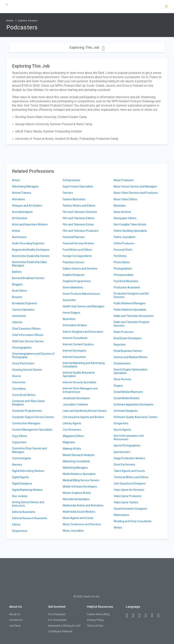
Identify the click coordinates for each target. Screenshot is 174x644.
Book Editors (20, 291)
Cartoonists (19, 316)
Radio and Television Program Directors (132, 324)
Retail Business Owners (128, 351)
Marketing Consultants (76, 461)
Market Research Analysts (79, 455)
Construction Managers (26, 423)
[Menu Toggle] (7, 4)
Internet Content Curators (78, 344)
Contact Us (16, 620)
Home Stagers (71, 313)
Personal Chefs (123, 250)
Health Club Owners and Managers (84, 306)
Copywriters (19, 442)
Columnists (19, 382)
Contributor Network (60, 631)
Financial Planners (74, 237)
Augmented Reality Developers (31, 250)
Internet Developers (75, 351)
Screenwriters (122, 363)
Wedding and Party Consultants (133, 521)
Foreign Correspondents (77, 256)
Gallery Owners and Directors (80, 269)
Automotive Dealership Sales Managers (29, 264)
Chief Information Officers (28, 335)
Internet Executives (74, 357)
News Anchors (122, 212)
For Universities (57, 620)
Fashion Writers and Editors (79, 206)
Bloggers (17, 284)
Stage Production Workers (129, 458)
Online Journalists (124, 237)
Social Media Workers (127, 398)
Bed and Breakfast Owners (28, 278)
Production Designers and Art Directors (131, 295)
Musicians (120, 206)
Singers (118, 386)
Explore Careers (28, 21)
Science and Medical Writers (131, 357)
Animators (18, 199)
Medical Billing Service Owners (81, 480)
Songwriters (121, 423)
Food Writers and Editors (77, 250)
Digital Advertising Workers (28, 471)
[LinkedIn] (135, 616)
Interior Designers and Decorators (83, 332)
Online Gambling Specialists (130, 231)
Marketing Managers (75, 468)
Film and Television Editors (79, 218)
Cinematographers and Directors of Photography (33, 355)
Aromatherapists (22, 212)
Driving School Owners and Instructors (28, 504)
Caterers (17, 322)
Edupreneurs (20, 531)
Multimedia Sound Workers (79, 512)
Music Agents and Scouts (78, 518)
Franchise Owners (74, 262)
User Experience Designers (130, 483)
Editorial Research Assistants (30, 518)
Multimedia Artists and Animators (83, 505)
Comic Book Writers (24, 395)
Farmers (68, 193)
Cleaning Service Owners (27, 370)
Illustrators (69, 319)
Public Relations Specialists (130, 310)
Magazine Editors (73, 436)
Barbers (17, 272)
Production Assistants (127, 287)
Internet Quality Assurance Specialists (79, 374)
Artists (16, 231)
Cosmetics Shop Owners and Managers (29, 450)
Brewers (17, 297)
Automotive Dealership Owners (31, 256)
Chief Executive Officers (26, 329)
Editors (16, 525)
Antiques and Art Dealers (27, 206)
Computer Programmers (27, 411)
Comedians (19, 389)
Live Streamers (72, 430)
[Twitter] (141, 616)
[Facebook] (129, 616)
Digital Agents (20, 477)
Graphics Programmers (77, 281)
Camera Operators (23, 310)
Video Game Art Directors (129, 490)
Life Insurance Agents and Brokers (83, 417)
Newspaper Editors (125, 218)
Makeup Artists (72, 449)
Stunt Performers (124, 465)
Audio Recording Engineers (28, 243)
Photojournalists (124, 275)
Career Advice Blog (98, 614)
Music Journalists (73, 531)
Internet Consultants (75, 338)
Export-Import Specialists (78, 186)
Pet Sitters (120, 256)
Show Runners (122, 379)
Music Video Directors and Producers (136, 193)
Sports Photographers (127, 445)
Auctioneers (19, 237)
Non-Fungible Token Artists (130, 224)
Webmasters (121, 515)
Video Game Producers (128, 496)
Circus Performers (23, 363)
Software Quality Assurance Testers (136, 417)
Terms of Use (95, 626)
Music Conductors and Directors (82, 524)
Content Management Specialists (32, 430)
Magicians (69, 442)
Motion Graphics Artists (77, 493)
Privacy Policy (95, 620)
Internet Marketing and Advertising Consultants (84, 365)
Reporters (120, 345)
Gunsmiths (69, 300)
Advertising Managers (25, 186)
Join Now (15, 626)
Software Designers (126, 411)
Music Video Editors (125, 199)
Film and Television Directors (80, 212)
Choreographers (22, 348)
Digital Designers (22, 483)
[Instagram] (147, 616)
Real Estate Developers (128, 338)
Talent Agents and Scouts (129, 471)
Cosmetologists (21, 458)
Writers (118, 528)
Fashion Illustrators (74, 199)
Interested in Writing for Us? (64, 626)
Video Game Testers (126, 502)
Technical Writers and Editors (131, 477)
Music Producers (124, 180)
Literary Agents (72, 423)
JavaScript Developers (76, 398)
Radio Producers (124, 332)
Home (10, 21)
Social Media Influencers (128, 392)
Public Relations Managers (130, 303)
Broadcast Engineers (25, 303)
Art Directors (20, 218)
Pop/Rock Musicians (126, 281)
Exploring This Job (87, 47)
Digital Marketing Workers (27, 490)
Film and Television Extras (78, 224)
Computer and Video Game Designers (28, 403)
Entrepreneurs (71, 180)
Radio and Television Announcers (134, 316)
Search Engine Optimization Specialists (130, 371)
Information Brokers (75, 325)
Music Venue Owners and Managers (135, 186)
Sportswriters (122, 452)
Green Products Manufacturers (81, 294)
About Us (15, 614)
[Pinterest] (154, 616)
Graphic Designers (74, 275)
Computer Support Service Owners (33, 417)
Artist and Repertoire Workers (30, 224)
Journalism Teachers (75, 404)
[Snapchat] (160, 616)
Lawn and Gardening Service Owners (85, 411)
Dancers (17, 465)
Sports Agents (122, 430)
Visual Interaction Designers (130, 509)
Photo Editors (122, 262)
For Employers (57, 614)
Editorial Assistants (24, 512)
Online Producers (124, 243)
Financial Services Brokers (78, 243)
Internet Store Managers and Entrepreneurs (80, 390)
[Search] (166, 7)
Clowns (16, 376)
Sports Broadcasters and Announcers (129, 437)
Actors (16, 180)
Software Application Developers (134, 404)
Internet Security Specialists (80, 382)
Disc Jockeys (20, 496)
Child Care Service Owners (28, 341)
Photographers (123, 269)
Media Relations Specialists (79, 474)
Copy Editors (20, 436)
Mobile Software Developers (80, 487)
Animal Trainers (22, 193)
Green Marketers (73, 287)
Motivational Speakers (76, 499)
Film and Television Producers (81, 231)
